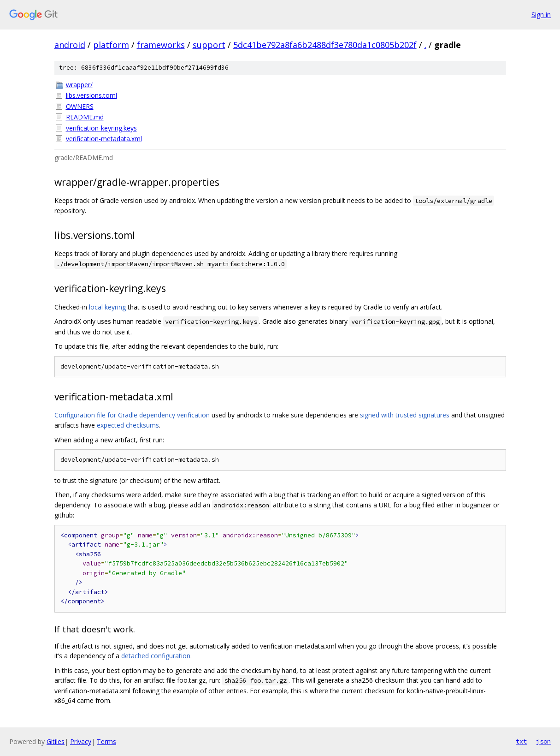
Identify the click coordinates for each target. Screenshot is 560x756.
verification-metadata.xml (104, 139)
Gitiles (56, 741)
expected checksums (128, 425)
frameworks (161, 45)
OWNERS (80, 106)
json (543, 741)
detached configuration (156, 656)
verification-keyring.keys (101, 128)
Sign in (541, 15)
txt (521, 741)
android (70, 45)
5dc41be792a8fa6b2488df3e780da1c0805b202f (325, 45)
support (209, 45)
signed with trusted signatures (405, 415)
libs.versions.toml (91, 95)
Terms (106, 741)
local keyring (107, 307)
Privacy (81, 741)
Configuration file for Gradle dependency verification (132, 415)
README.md (85, 117)
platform (111, 45)
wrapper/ (79, 85)
